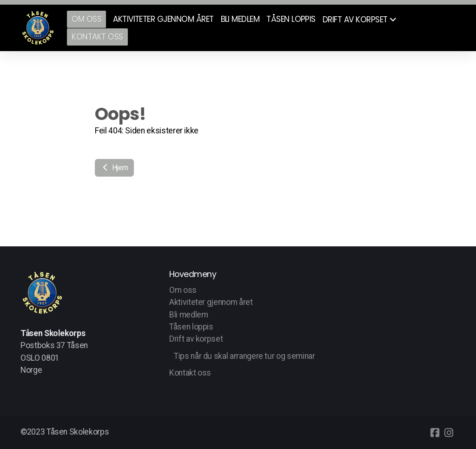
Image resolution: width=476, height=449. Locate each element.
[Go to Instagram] (449, 433)
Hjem (114, 168)
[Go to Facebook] (435, 433)
